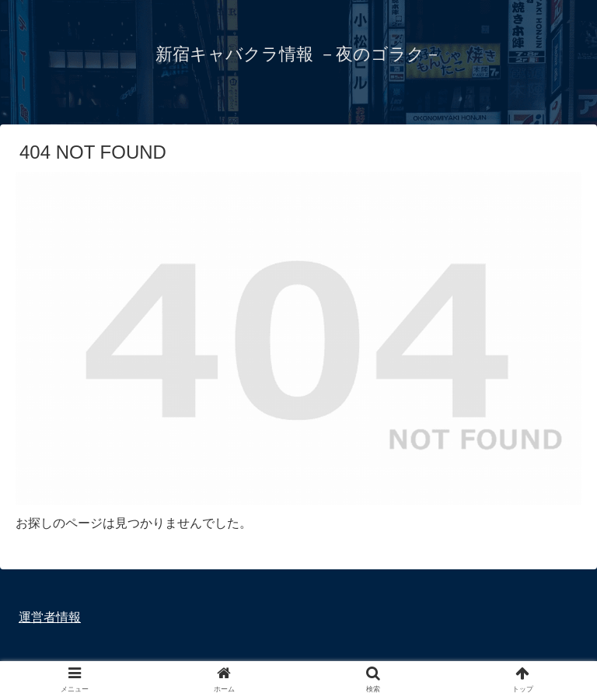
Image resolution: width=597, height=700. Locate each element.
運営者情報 (50, 617)
